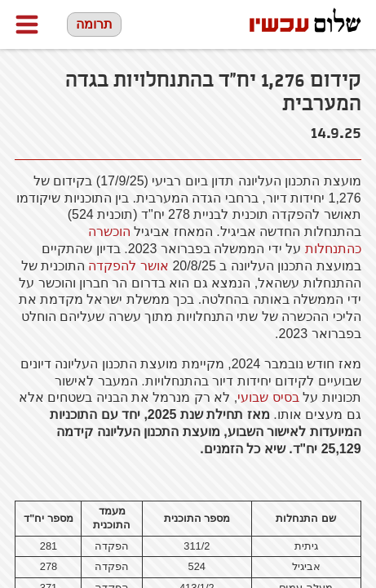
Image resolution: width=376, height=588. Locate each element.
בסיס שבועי (268, 397)
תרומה (94, 24)
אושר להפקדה (128, 266)
